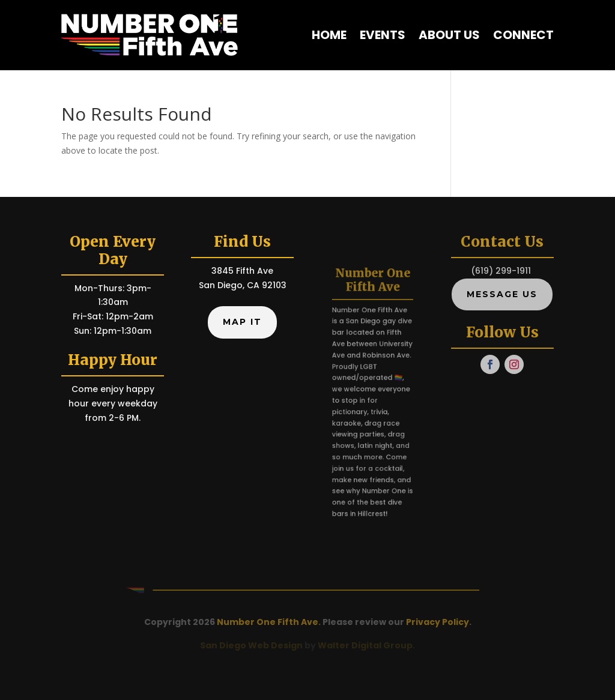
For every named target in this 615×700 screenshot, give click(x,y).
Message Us (502, 294)
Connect (523, 35)
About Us (449, 35)
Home (329, 35)
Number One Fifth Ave (268, 622)
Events (383, 35)
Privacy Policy (438, 622)
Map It (242, 322)
